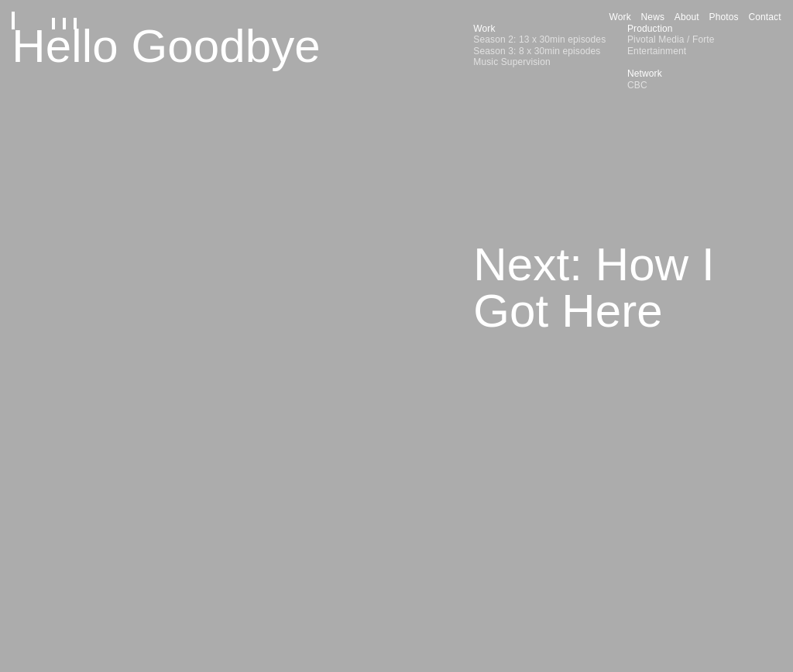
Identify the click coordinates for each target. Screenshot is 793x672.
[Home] (51, 18)
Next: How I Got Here (594, 288)
